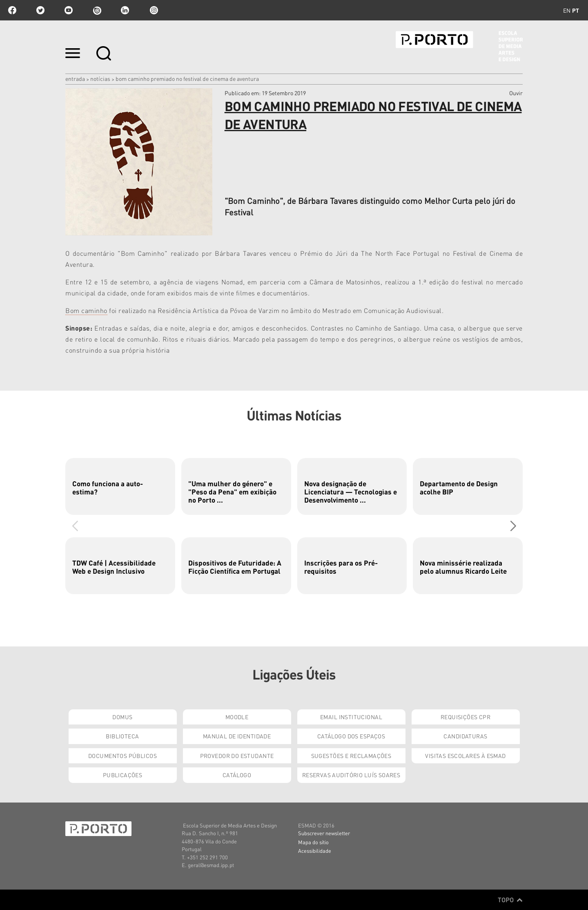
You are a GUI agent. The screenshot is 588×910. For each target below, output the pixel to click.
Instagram (153, 10)
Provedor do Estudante (237, 756)
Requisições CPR (465, 717)
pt (576, 10)
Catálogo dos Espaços (351, 736)
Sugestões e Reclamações (351, 756)
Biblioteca (122, 736)
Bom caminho (86, 310)
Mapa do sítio (313, 842)
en (567, 10)
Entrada (75, 78)
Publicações (123, 775)
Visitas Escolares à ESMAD (465, 756)
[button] (513, 526)
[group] (120, 486)
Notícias (100, 78)
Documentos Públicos (122, 756)
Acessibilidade (315, 851)
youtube (69, 10)
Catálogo (237, 775)
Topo (510, 900)
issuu (97, 10)
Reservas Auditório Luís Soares (351, 775)
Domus (122, 717)
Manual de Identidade (237, 736)
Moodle (237, 717)
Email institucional (351, 717)
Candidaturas (465, 736)
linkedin (125, 10)
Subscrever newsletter (324, 833)
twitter (40, 10)
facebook (12, 10)
